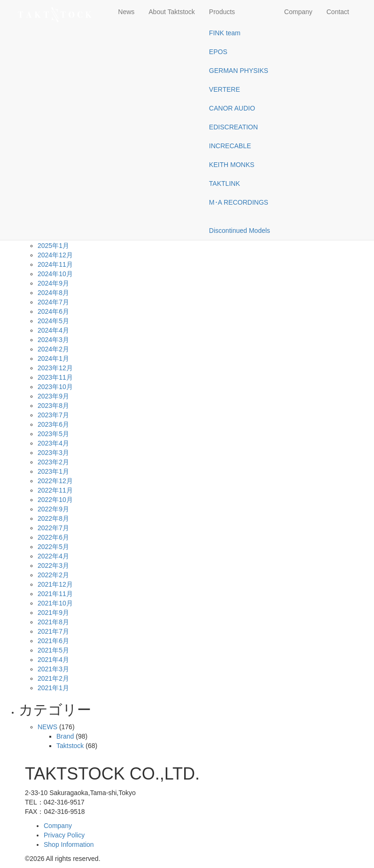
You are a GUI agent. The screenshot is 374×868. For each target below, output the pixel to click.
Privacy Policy (64, 835)
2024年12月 (55, 255)
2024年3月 (53, 340)
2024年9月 (53, 283)
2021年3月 (53, 669)
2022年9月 (53, 509)
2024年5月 (53, 321)
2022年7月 (53, 528)
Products (222, 12)
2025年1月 (53, 246)
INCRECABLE (230, 146)
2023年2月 (53, 462)
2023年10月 (55, 387)
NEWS (47, 727)
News (126, 12)
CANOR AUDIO (232, 108)
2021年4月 (53, 660)
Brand (65, 736)
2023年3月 (53, 453)
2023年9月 (53, 396)
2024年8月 (53, 293)
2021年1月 (53, 688)
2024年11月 (55, 264)
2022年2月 (53, 575)
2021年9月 (53, 613)
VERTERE (225, 89)
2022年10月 (55, 500)
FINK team (225, 33)
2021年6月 (53, 641)
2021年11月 (55, 594)
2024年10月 (55, 274)
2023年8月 (53, 406)
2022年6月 (53, 537)
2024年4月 (53, 330)
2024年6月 (53, 311)
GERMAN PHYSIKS (239, 71)
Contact (338, 12)
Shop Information (69, 844)
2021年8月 (53, 622)
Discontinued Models (240, 231)
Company (298, 12)
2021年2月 (53, 678)
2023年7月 (53, 415)
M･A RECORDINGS (239, 202)
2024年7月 (53, 302)
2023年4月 (53, 443)
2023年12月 (55, 368)
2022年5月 (53, 547)
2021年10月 (55, 603)
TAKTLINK (225, 183)
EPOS (218, 52)
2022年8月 (53, 518)
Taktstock (70, 746)
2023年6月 (53, 424)
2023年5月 (53, 434)
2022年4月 (53, 556)
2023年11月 (55, 377)
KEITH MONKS (232, 165)
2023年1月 (53, 471)
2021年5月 (53, 650)
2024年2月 (53, 349)
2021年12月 (55, 584)
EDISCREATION (234, 127)
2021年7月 (53, 631)
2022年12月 (55, 481)
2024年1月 (53, 358)
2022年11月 (55, 490)
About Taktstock (172, 12)
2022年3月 (53, 565)
